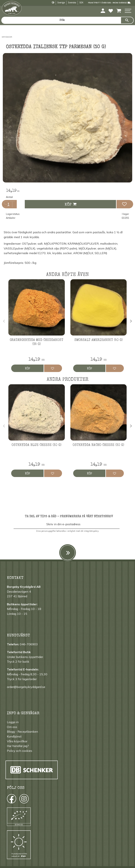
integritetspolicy (91, 531)
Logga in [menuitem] (13, 722)
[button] (128, 11)
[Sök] (127, 20)
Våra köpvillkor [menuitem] (17, 741)
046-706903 (29, 644)
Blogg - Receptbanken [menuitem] (22, 732)
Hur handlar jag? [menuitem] (18, 746)
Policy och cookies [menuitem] (20, 751)
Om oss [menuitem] (12, 727)
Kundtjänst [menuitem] (14, 736)
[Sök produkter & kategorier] (61, 20)
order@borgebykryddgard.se (26, 687)
